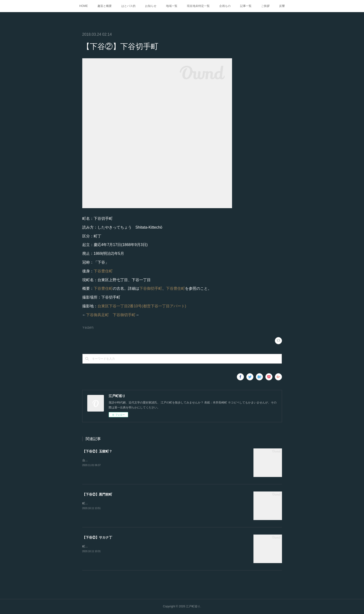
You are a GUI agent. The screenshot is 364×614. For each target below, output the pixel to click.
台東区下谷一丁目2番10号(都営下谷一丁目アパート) (142, 306)
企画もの (225, 6)
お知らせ (151, 6)
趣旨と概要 (105, 6)
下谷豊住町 (103, 271)
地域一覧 (172, 6)
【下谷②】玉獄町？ (97, 451)
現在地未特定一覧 (198, 6)
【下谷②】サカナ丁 (97, 537)
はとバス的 (128, 6)
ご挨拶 (265, 6)
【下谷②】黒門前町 (97, 494)
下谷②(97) (88, 328)
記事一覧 (246, 6)
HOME (84, 6)
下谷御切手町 (151, 288)
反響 (282, 6)
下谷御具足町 (97, 315)
